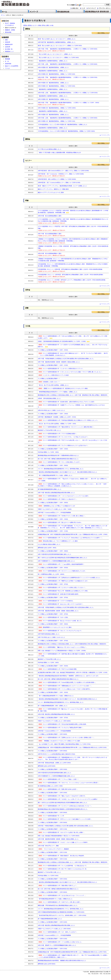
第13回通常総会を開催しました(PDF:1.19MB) (50, 786)
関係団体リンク (9, 51)
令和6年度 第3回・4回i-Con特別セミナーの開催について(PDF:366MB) (57, 179)
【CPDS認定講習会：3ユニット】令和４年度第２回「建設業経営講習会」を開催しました (63, 124)
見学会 (44, 25)
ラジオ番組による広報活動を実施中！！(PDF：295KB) (53, 350)
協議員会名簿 (9, 44)
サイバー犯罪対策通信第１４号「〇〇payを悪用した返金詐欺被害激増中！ (61, 564)
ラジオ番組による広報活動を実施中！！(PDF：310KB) (53, 449)
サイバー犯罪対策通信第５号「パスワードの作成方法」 (56, 601)
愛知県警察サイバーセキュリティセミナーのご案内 (55, 627)
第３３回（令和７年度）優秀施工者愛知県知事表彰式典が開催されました (58, 459)
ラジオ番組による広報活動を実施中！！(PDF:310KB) (52, 769)
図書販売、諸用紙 (10, 30)
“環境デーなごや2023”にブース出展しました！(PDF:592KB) (54, 929)
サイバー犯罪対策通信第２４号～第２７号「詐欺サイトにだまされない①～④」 (63, 869)
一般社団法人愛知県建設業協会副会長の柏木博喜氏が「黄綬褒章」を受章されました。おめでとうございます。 (69, 676)
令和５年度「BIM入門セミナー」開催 (48, 846)
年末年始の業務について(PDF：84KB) (48, 662)
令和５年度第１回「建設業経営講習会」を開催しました (53, 115)
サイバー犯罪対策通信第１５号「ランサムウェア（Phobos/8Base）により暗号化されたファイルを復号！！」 (70, 538)
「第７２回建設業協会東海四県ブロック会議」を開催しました (55, 475)
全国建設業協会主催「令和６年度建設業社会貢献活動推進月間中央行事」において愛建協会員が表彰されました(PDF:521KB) (72, 747)
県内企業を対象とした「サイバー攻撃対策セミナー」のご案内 (58, 541)
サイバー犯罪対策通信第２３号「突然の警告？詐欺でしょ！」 (58, 886)
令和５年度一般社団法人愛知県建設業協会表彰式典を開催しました (56, 925)
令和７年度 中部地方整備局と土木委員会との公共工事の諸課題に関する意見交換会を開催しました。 (66, 359)
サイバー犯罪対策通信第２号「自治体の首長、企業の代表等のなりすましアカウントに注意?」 (67, 402)
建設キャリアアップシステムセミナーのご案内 (51, 192)
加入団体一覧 (9, 49)
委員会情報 (8, 32)
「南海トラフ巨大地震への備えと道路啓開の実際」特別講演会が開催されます (59, 153)
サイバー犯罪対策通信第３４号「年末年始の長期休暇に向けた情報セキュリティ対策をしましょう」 (68, 420)
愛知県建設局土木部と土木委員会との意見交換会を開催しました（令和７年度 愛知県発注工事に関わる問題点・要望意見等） (73, 395)
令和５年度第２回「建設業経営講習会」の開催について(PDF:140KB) (57, 108)
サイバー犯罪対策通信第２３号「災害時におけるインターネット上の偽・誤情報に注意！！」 (66, 737)
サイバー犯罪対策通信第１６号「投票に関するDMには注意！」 (58, 789)
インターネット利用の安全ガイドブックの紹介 (56, 375)
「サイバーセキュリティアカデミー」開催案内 (53, 849)
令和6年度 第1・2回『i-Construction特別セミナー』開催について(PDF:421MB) (59, 183)
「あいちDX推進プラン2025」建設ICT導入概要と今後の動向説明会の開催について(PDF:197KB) (64, 744)
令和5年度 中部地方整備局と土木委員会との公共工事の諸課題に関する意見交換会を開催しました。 (66, 826)
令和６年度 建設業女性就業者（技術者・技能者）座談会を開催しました (58, 611)
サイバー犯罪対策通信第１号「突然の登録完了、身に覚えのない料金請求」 (61, 856)
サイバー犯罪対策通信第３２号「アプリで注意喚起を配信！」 (58, 434)
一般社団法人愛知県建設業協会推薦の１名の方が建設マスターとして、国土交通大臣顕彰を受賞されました (67, 472)
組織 (6, 40)
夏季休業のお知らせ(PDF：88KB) (47, 548)
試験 (47, 25)
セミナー (35, 25)
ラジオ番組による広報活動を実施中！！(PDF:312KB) (52, 939)
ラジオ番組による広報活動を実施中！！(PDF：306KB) (53, 624)
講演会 (30, 25)
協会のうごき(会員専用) (12, 66)
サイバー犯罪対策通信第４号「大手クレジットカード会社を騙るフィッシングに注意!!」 (65, 819)
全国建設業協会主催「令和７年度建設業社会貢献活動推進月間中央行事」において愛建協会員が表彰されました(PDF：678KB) (73, 534)
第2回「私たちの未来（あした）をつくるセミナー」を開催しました (57, 39)
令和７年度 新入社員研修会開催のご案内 (50, 234)
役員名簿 (8, 42)
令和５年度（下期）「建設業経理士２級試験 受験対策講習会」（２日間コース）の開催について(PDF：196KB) (68, 103)
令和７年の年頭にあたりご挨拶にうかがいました (51, 637)
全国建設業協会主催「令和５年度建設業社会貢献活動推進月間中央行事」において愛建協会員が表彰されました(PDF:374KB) (72, 952)
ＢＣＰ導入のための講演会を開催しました (50, 149)
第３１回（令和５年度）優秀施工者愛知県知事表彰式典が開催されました (58, 889)
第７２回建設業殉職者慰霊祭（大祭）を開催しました (53, 706)
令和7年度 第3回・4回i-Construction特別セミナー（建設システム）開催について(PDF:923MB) (63, 171)
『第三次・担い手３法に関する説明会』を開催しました (53, 385)
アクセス (8, 68)
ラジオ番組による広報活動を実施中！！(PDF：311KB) (53, 365)
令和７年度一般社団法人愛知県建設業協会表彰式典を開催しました (56, 493)
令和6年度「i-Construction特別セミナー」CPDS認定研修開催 (54, 731)
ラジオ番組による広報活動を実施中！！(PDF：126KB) (53, 414)
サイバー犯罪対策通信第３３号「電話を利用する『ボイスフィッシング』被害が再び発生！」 (66, 427)
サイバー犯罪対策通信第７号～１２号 (51, 816)
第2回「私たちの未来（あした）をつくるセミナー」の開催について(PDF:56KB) (60, 46)
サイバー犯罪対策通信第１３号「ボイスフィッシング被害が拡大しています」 (62, 571)
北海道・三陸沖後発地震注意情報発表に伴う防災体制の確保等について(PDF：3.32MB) (62, 341)
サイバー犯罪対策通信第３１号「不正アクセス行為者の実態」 (58, 669)
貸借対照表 (8, 64)
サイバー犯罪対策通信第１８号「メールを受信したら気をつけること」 (63, 942)
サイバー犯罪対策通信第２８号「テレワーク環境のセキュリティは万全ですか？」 (63, 445)
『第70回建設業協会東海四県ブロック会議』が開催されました (55, 899)
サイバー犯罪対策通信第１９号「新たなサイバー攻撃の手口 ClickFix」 (60, 522)
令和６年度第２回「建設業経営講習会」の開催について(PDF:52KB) (56, 74)
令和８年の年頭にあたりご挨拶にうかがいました (51, 410)
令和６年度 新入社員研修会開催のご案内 (50, 253)
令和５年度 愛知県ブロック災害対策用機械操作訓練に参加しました (57, 945)
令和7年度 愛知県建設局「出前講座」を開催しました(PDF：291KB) (57, 417)
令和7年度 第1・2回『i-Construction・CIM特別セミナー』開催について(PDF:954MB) (61, 174)
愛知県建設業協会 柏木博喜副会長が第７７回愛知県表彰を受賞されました (58, 455)
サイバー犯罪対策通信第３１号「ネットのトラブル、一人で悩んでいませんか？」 (63, 437)
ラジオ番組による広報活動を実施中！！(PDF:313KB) (52, 949)
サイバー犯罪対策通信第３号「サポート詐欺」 (53, 617)
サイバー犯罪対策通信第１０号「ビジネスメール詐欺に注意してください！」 (62, 587)
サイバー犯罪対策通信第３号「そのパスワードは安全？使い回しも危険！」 (61, 832)
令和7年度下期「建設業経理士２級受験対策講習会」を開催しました (57, 42)
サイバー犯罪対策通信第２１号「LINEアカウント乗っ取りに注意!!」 (60, 902)
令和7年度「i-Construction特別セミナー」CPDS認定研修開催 (54, 512)
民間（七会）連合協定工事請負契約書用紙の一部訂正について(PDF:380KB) (59, 836)
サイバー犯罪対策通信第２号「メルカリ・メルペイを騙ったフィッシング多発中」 (63, 842)
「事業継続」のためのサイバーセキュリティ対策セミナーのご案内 (59, 741)
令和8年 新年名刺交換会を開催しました (49, 398)
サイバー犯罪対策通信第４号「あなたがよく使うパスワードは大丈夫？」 (61, 604)
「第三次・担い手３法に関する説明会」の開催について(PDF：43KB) (57, 424)
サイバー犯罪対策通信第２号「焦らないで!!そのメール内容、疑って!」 (60, 621)
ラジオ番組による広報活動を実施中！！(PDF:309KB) (52, 751)
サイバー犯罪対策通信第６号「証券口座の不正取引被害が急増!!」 (59, 594)
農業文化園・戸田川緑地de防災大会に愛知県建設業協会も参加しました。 (58, 905)
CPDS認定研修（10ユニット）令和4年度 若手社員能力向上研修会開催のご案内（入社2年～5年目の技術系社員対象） (71, 269)
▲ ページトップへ (105, 135)
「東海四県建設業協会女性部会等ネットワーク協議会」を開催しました (58, 392)
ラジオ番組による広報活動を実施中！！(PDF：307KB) (53, 584)
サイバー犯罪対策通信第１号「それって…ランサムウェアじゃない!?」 (60, 631)
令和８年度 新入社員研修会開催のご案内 (50, 216)
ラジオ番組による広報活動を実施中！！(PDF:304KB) (52, 734)
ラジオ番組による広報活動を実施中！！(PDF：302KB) (53, 666)
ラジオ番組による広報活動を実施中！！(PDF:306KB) (52, 892)
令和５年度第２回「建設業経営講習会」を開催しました (53, 99)
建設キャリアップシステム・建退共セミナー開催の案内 (53, 189)
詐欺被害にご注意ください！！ (52, 382)
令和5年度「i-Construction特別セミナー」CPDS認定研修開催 (54, 935)
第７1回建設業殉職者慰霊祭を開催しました (50, 919)
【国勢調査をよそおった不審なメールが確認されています (57, 506)
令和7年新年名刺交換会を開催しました (49, 634)
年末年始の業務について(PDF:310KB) (48, 876)
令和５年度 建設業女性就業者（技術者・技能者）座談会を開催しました (58, 839)
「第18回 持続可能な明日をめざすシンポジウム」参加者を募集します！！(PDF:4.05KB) (62, 915)
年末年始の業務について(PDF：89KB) (48, 452)
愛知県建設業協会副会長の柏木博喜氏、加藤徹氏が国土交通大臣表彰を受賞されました (62, 961)
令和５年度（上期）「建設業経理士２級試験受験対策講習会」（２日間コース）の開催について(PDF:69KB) (68, 118)
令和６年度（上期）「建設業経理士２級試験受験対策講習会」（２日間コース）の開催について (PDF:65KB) (68, 93)
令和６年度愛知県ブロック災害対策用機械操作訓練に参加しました (56, 776)
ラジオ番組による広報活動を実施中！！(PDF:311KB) (52, 829)
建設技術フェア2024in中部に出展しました (49, 659)
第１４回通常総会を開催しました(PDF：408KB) (51, 574)
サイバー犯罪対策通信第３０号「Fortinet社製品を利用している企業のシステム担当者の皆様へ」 (67, 682)
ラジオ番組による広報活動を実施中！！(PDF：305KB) (53, 568)
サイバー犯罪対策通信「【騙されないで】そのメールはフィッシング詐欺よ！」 (63, 647)
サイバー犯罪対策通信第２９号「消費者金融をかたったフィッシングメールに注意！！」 (65, 686)
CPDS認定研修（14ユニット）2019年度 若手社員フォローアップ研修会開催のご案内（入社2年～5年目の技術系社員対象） (72, 280)
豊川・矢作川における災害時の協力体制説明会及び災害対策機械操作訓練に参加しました (63, 558)
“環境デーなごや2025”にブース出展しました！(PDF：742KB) (55, 509)
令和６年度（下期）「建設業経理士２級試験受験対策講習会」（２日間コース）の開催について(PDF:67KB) (68, 77)
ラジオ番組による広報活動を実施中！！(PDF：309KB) (53, 465)
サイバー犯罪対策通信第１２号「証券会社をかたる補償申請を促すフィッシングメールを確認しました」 (69, 578)
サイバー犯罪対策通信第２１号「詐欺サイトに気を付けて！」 (58, 499)
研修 (40, 25)
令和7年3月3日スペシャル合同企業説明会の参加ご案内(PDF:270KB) (56, 754)
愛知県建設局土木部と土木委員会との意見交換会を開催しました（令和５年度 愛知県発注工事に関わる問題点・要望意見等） (73, 862)
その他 (51, 25)
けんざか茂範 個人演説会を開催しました (49, 544)
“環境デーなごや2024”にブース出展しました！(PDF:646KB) (54, 721)
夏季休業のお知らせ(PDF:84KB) (47, 766)
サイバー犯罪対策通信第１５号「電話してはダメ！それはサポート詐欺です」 (62, 796)
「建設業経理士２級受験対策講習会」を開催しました (53, 61)
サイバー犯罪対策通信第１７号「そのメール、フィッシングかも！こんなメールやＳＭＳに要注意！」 (69, 783)
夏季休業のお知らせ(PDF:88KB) (47, 964)
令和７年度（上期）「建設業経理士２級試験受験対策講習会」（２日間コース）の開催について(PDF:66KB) (68, 64)
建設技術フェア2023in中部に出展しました (49, 872)
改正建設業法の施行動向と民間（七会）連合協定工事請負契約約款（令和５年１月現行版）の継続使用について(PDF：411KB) (73, 672)
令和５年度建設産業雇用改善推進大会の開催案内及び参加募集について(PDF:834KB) (61, 912)
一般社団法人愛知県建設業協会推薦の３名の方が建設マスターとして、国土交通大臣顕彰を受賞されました (67, 699)
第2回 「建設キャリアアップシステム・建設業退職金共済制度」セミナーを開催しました (62, 186)
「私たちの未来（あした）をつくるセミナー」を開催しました (55, 54)
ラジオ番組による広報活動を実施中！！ (49, 378)
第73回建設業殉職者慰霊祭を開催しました (50, 489)
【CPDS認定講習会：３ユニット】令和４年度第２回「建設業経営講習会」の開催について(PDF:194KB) (66, 131)
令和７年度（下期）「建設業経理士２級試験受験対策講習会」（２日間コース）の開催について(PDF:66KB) (68, 49)
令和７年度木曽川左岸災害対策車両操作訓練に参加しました (55, 554)
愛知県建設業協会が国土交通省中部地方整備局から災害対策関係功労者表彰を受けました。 (63, 809)
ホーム (3, 15)
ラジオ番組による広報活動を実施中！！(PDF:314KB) (52, 922)
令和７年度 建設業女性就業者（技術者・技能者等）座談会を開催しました (59, 362)
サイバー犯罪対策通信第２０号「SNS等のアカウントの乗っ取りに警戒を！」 (62, 516)
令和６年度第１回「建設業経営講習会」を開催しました (53, 83)
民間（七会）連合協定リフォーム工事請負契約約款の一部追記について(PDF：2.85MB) (62, 651)
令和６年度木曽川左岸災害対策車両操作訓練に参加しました (55, 773)
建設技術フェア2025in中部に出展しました (49, 430)
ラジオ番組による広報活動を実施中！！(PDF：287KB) (53, 614)
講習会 (25, 25)
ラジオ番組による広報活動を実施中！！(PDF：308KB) (53, 551)
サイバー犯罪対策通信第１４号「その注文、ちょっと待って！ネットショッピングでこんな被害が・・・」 (70, 799)
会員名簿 (8, 47)
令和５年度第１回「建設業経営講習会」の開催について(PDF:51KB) (56, 121)
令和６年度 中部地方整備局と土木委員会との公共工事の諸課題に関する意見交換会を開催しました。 (66, 607)
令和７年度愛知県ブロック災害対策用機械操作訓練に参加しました (56, 561)
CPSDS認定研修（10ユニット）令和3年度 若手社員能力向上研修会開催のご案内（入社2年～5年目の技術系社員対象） (71, 275)
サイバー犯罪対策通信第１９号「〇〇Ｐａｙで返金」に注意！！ (58, 779)
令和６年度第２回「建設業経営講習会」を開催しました (53, 67)
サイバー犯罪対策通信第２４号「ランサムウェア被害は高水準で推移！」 (61, 728)
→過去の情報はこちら (103, 33)
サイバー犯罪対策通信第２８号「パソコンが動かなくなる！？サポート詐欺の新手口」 (65, 689)
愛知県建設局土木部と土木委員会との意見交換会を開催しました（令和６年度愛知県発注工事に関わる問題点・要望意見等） (72, 644)
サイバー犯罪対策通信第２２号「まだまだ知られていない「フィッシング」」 (62, 895)
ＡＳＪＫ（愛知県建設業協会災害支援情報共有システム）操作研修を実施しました (61, 469)
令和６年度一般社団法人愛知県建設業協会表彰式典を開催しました (56, 714)
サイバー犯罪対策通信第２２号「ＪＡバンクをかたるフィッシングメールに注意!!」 (64, 496)
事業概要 (8, 59)
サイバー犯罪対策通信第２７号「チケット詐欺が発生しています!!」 (59, 462)
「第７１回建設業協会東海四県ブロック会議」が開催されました (56, 696)
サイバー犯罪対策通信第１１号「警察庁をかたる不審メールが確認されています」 (63, 581)
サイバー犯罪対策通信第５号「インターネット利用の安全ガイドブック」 (63, 369)
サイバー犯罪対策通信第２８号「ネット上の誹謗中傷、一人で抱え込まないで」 (63, 866)
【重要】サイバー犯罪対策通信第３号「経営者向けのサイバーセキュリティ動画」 (66, 388)
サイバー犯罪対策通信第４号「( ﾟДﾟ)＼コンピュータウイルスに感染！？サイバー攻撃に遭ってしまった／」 (73, 372)
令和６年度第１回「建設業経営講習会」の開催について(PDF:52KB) (56, 86)
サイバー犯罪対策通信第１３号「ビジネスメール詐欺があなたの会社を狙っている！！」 (65, 806)
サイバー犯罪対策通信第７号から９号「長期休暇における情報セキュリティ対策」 (63, 591)
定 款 (7, 61)
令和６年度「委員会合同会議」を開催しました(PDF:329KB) (54, 763)
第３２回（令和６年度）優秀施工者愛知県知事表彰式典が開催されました (58, 679)
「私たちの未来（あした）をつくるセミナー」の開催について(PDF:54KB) (58, 57)
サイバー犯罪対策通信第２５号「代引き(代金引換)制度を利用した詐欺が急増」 (62, 724)
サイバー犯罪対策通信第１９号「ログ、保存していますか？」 (60, 932)
